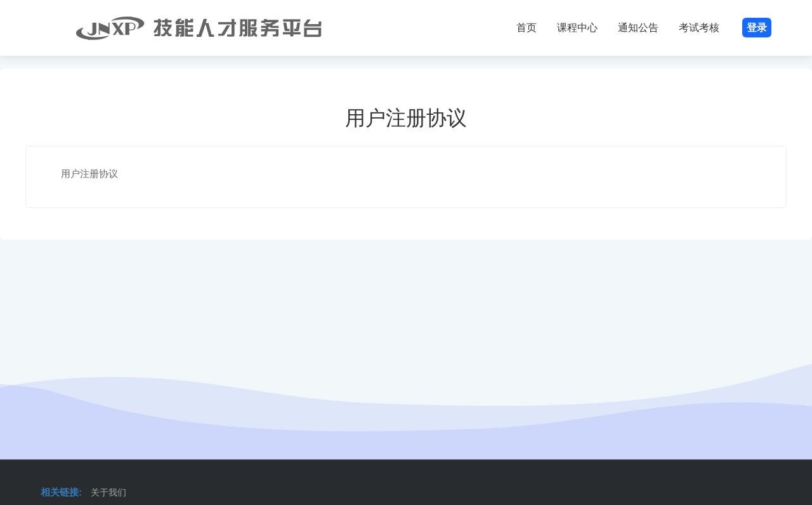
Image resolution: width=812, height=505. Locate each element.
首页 (527, 28)
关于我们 (108, 492)
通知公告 (638, 28)
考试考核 (699, 28)
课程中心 (577, 28)
